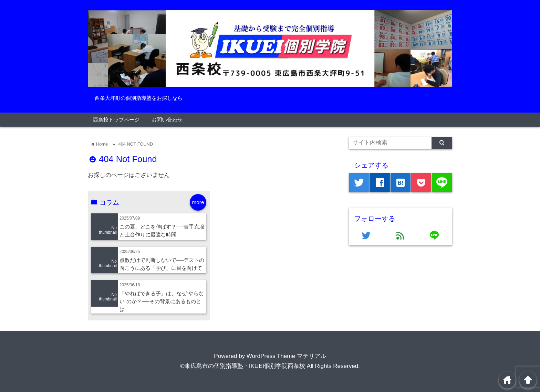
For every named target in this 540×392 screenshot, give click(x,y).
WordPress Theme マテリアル (286, 356)
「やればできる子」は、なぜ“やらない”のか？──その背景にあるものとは (162, 301)
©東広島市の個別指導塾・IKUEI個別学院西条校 (243, 366)
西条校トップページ (116, 120)
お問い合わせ (167, 120)
